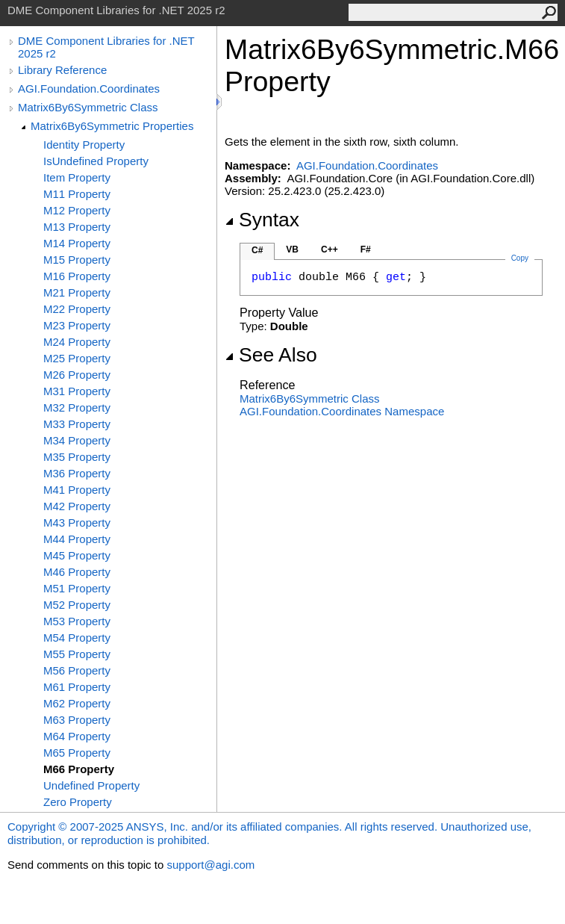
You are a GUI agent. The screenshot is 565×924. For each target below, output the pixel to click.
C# (257, 250)
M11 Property (77, 194)
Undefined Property (91, 785)
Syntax (262, 220)
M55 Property (77, 654)
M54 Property (77, 638)
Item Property (77, 177)
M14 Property (77, 243)
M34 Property (77, 440)
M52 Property (77, 605)
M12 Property (77, 210)
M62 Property (77, 703)
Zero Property (78, 802)
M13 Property (77, 227)
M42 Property (77, 506)
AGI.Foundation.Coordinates (89, 89)
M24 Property (77, 342)
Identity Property (84, 145)
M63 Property (77, 720)
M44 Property (77, 539)
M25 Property (77, 358)
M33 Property (77, 424)
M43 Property (77, 523)
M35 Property (77, 457)
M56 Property (77, 670)
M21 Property (77, 292)
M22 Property (77, 309)
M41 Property (77, 490)
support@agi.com (210, 865)
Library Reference (62, 70)
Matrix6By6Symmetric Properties (112, 126)
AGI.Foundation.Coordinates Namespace (342, 411)
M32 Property (77, 407)
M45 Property (77, 555)
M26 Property (77, 375)
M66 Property (79, 769)
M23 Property (77, 325)
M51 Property (77, 588)
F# (366, 249)
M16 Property (77, 276)
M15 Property (77, 260)
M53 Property (77, 621)
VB (292, 249)
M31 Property (77, 391)
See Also (271, 355)
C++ (330, 249)
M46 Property (77, 572)
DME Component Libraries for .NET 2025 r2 (106, 47)
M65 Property (77, 753)
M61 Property (77, 687)
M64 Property (77, 736)
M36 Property (77, 473)
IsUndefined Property (96, 161)
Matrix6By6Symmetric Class (88, 107)
